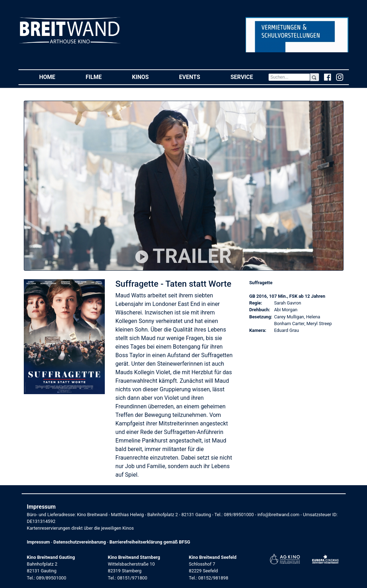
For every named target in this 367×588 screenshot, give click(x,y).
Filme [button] (101, 77)
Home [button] (55, 77)
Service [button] (249, 77)
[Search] (289, 77)
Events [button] (197, 77)
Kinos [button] (148, 77)
